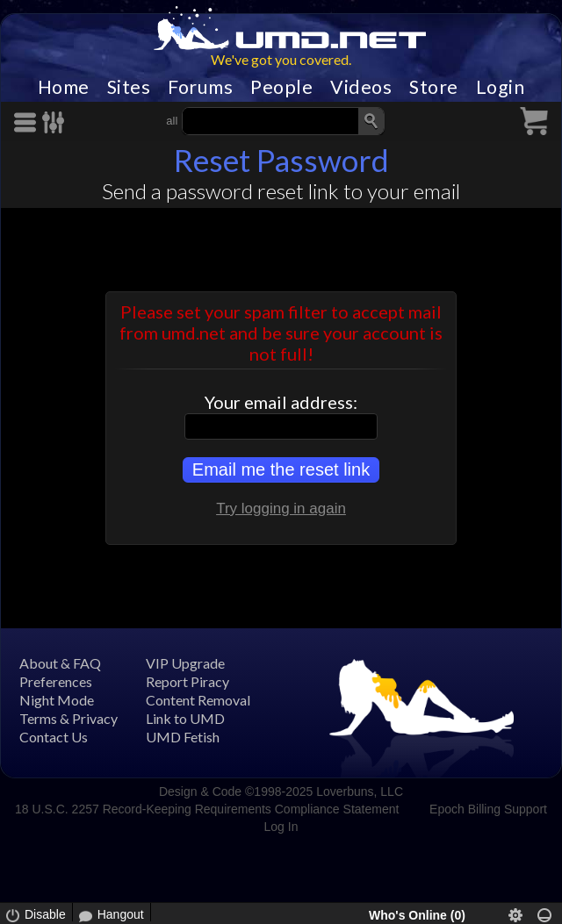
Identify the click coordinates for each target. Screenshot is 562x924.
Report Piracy (187, 681)
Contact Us (54, 737)
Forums (200, 87)
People (281, 87)
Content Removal (198, 700)
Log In (281, 827)
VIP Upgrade (185, 663)
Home (64, 87)
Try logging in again (281, 509)
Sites (129, 87)
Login (501, 87)
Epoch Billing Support (488, 809)
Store (434, 87)
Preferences (56, 681)
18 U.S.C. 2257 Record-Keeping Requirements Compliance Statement (207, 809)
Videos (361, 87)
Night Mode (57, 700)
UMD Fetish (183, 737)
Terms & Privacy (68, 718)
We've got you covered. (281, 59)
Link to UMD (185, 718)
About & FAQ (60, 663)
